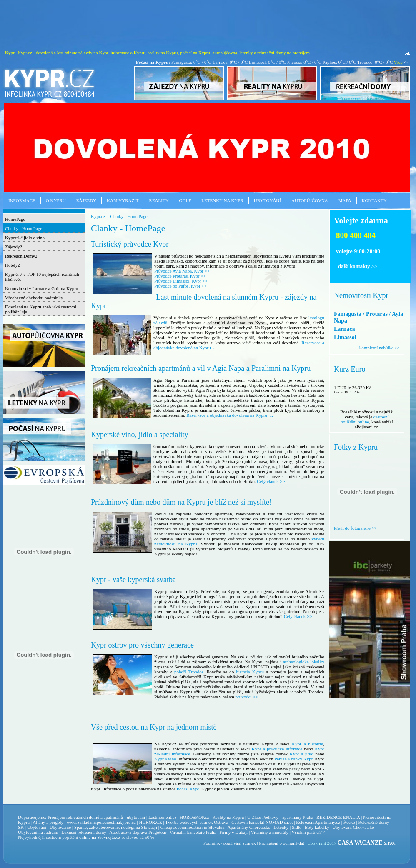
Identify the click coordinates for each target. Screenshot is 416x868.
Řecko (349, 822)
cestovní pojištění (62, 837)
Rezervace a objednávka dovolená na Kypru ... (230, 415)
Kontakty (374, 200)
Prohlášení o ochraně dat (281, 843)
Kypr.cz (98, 216)
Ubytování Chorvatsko (353, 827)
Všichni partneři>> (309, 832)
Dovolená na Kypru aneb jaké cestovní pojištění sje (41, 309)
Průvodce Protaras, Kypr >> (180, 276)
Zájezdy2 (14, 247)
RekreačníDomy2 (21, 256)
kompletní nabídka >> (380, 348)
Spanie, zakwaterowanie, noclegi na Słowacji (116, 827)
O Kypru (56, 200)
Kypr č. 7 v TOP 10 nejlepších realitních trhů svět (42, 277)
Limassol (345, 337)
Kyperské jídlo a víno (25, 238)
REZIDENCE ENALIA (338, 817)
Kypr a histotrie (307, 744)
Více (398, 62)
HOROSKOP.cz (194, 817)
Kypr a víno (165, 759)
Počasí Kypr (188, 789)
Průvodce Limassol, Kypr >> (181, 281)
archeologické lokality (304, 662)
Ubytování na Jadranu (38, 832)
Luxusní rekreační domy (84, 832)
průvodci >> (247, 697)
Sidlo (297, 827)
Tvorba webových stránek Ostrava (197, 822)
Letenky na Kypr (222, 200)
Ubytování (267, 200)
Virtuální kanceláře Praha (193, 832)
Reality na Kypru (228, 817)
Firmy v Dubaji (233, 832)
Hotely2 (12, 265)
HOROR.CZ (150, 822)
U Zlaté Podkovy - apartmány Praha (280, 817)
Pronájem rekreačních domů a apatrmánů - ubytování (96, 817)
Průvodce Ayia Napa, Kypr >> (182, 271)
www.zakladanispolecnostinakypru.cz (101, 822)
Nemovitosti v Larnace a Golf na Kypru (41, 288)
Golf (185, 200)
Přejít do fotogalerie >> (355, 528)
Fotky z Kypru (356, 447)
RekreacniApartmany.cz (318, 822)
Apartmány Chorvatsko (249, 827)
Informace (22, 200)
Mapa (345, 200)
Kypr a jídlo (302, 754)
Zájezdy (86, 200)
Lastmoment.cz (163, 817)
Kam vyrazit (123, 200)
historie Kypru (250, 672)
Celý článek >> (271, 481)
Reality (159, 200)
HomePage (15, 219)
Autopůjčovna (310, 200)
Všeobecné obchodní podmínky (34, 298)
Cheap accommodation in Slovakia (193, 827)
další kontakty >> (358, 266)
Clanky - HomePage (24, 228)
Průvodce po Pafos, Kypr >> (180, 286)
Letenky (281, 827)
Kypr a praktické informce (277, 749)
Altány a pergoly (48, 822)
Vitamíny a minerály (270, 832)
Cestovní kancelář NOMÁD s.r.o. (262, 822)
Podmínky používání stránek (230, 843)
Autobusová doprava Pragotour (138, 832)
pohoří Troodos (189, 672)
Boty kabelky (317, 827)
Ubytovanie (61, 827)
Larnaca (345, 329)
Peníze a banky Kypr (293, 759)
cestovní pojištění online (365, 419)
